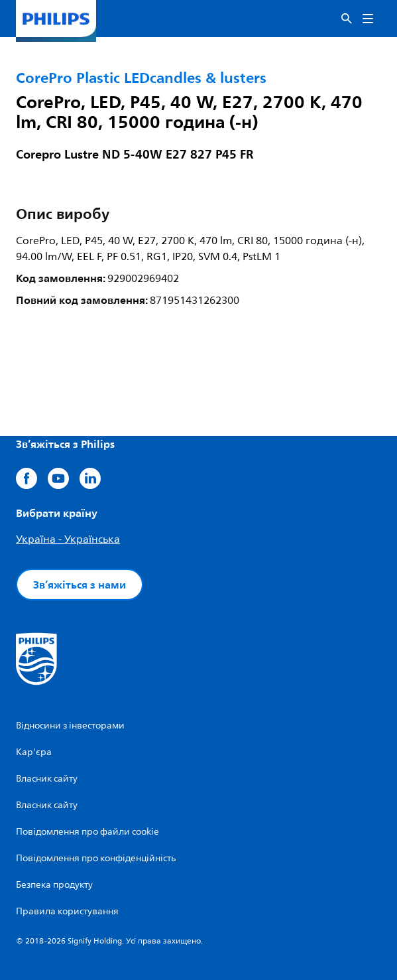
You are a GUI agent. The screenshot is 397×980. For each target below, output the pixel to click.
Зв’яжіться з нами (80, 585)
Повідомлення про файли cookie (87, 832)
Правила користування (67, 911)
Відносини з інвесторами (70, 726)
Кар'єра (34, 752)
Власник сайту (47, 779)
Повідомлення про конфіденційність (96, 858)
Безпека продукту (54, 885)
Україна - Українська (68, 539)
